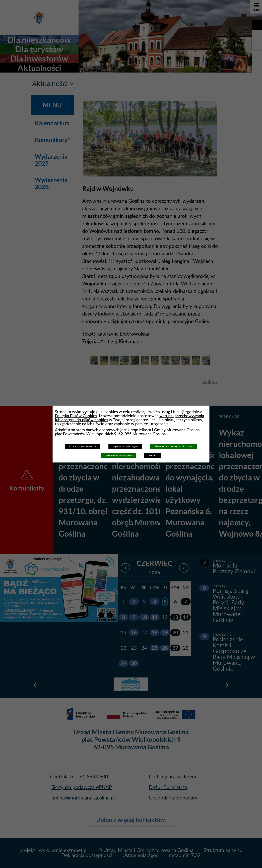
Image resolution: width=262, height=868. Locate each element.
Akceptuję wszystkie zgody (119, 456)
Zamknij (153, 456)
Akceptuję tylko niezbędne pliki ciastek (174, 446)
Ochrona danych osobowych (83, 447)
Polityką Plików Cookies (76, 416)
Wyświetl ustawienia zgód (125, 447)
